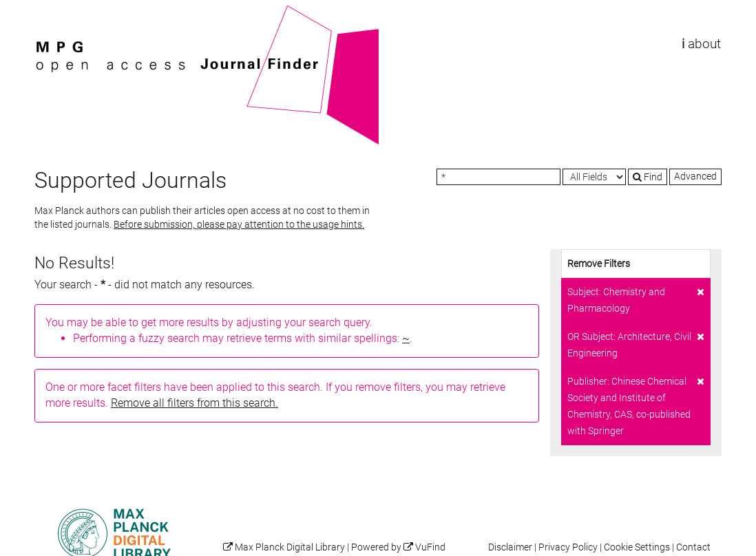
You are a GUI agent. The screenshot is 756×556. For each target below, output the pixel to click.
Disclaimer (510, 547)
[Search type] (594, 177)
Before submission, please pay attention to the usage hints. (239, 224)
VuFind (56, 12)
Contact (693, 547)
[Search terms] (498, 177)
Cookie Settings (637, 547)
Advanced (695, 176)
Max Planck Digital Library (290, 547)
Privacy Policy (568, 547)
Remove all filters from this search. (195, 403)
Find (648, 177)
